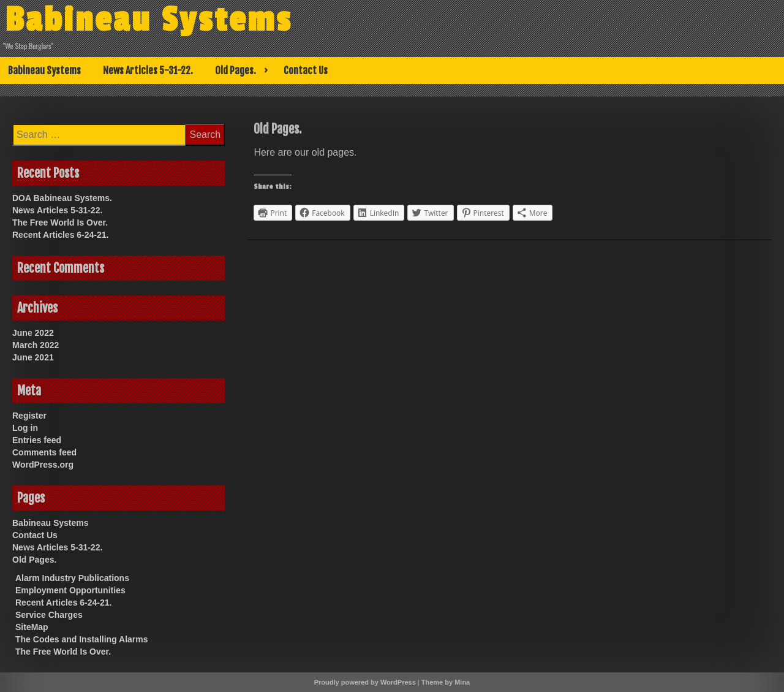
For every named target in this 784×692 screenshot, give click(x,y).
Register (29, 416)
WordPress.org (43, 465)
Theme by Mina (446, 682)
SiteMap (32, 627)
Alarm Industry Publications (72, 578)
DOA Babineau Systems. (62, 198)
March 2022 (36, 345)
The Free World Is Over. (60, 222)
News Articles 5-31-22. (148, 70)
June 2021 (33, 357)
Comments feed (44, 452)
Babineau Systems (149, 20)
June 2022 (33, 333)
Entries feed (37, 440)
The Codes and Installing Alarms (82, 639)
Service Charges (49, 615)
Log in (25, 428)
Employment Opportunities (70, 590)
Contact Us (306, 70)
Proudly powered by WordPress (365, 682)
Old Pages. (236, 70)
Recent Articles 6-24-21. (60, 235)
